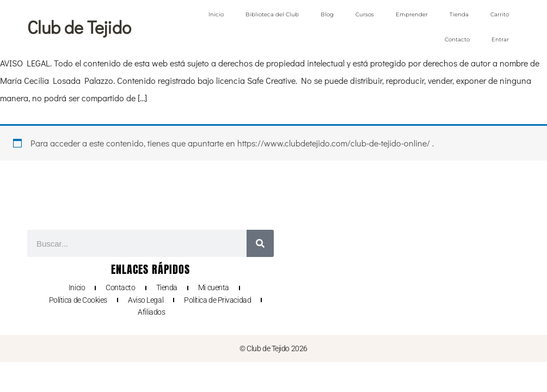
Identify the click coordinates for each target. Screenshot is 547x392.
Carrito (500, 14)
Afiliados (151, 312)
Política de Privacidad (217, 300)
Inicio (216, 14)
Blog (327, 14)
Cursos (365, 14)
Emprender (412, 14)
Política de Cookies (78, 300)
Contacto (457, 39)
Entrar (500, 39)
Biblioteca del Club (272, 14)
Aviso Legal (146, 300)
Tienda (459, 14)
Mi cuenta (214, 287)
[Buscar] (260, 243)
